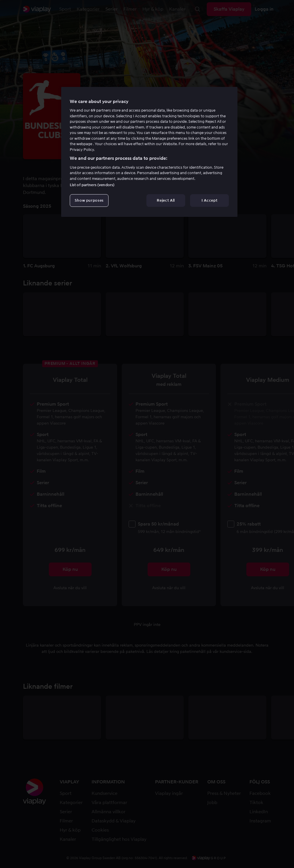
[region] (149, 152)
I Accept (209, 200)
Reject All (166, 200)
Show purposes (89, 200)
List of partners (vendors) (92, 185)
